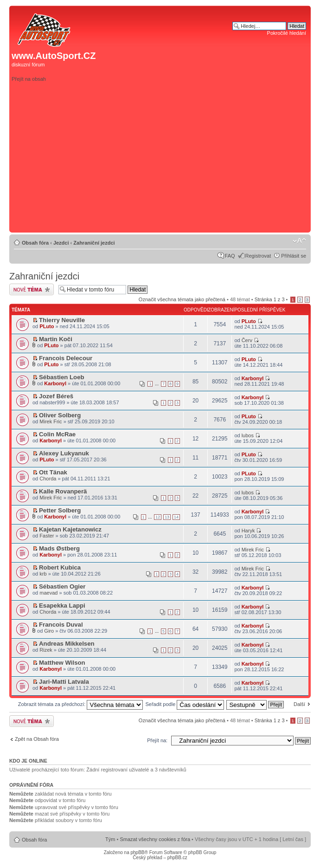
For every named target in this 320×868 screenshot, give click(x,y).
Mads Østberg (59, 548)
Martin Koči (56, 339)
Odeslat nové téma (32, 289)
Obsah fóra (35, 243)
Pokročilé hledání (287, 33)
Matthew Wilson (62, 663)
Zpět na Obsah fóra (37, 739)
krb (43, 574)
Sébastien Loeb (61, 377)
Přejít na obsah (29, 79)
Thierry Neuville (62, 320)
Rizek (46, 650)
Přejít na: (157, 740)
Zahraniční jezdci (94, 243)
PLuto (47, 326)
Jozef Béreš (56, 396)
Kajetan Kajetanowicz (70, 529)
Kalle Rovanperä (63, 491)
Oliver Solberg (60, 415)
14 (176, 517)
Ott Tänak (53, 472)
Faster (47, 536)
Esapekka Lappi (62, 606)
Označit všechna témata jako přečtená (182, 299)
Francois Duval (61, 625)
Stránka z (270, 299)
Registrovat (258, 256)
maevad (48, 593)
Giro (49, 631)
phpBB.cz (177, 858)
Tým (110, 839)
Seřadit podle (185, 704)
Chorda (48, 479)
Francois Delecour (66, 358)
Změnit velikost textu (299, 241)
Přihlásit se (294, 256)
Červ (247, 340)
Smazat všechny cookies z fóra (155, 839)
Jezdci (61, 243)
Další (299, 704)
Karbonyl (55, 383)
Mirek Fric (51, 421)
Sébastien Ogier (62, 586)
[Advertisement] (188, 164)
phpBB (137, 852)
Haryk (248, 531)
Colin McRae (57, 434)
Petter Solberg (60, 510)
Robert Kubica (60, 567)
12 (158, 517)
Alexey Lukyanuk (64, 453)
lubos (248, 435)
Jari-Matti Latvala (64, 682)
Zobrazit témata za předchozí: (81, 704)
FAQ (230, 256)
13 (167, 517)
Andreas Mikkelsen (67, 644)
